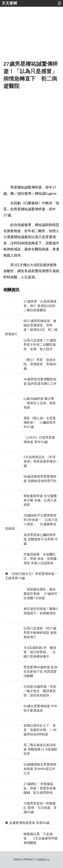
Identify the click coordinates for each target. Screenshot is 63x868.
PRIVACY (29, 860)
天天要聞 (9, 3)
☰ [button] (59, 3)
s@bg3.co (43, 860)
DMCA (17, 860)
